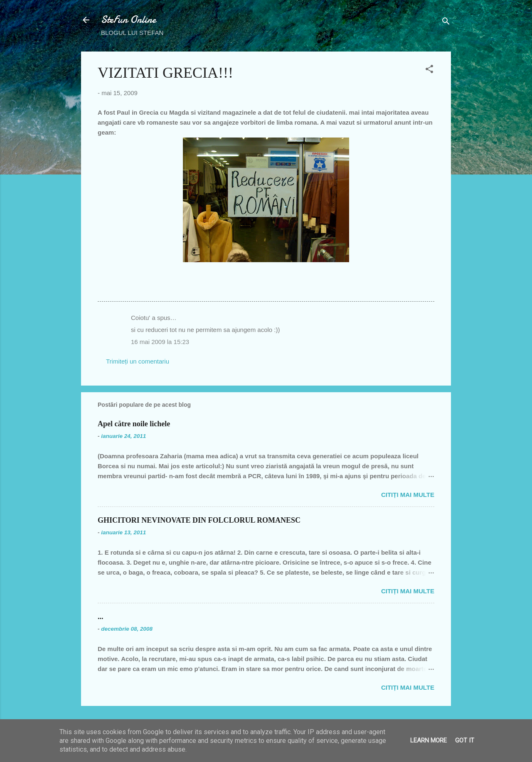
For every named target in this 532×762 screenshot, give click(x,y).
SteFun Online (128, 20)
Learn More (429, 740)
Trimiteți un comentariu (138, 361)
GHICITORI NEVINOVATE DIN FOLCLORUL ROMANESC (199, 520)
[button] (429, 70)
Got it (465, 740)
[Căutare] (446, 23)
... (101, 617)
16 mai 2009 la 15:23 (160, 342)
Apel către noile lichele (134, 424)
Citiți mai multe (408, 495)
